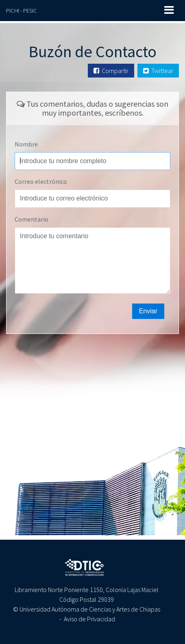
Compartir (111, 71)
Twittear (158, 71)
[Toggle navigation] (169, 10)
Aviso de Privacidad (89, 619)
